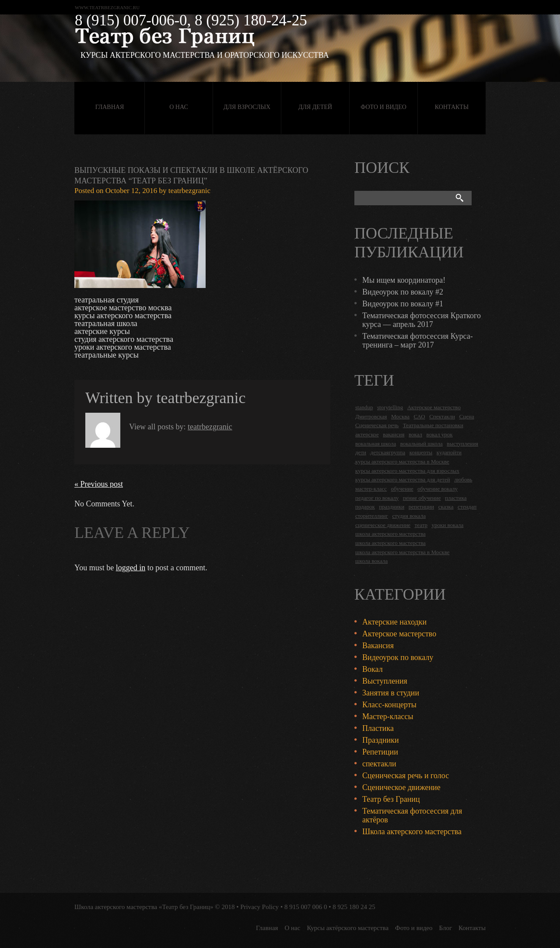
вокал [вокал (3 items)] (415, 434)
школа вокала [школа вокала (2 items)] (371, 561)
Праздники (381, 740)
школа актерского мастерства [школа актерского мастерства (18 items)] (390, 534)
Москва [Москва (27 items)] (400, 416)
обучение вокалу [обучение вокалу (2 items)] (437, 489)
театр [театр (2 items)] (421, 525)
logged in (131, 568)
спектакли (379, 764)
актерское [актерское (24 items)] (367, 434)
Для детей (315, 107)
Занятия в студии (391, 693)
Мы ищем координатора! (404, 280)
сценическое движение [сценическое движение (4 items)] (383, 525)
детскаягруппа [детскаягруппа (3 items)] (388, 452)
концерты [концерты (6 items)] (421, 452)
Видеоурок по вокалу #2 (403, 292)
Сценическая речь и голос (406, 776)
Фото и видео (383, 107)
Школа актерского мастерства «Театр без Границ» (144, 907)
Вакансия (378, 646)
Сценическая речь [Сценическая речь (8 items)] (377, 425)
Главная (110, 107)
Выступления (385, 681)
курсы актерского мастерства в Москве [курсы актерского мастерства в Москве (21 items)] (402, 462)
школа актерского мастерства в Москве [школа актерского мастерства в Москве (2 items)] (402, 552)
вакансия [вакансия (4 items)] (394, 434)
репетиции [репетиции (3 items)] (422, 507)
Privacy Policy (259, 907)
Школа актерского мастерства (412, 832)
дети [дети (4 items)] (361, 452)
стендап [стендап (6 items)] (467, 507)
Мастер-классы (388, 716)
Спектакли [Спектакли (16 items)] (442, 416)
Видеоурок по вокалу (398, 657)
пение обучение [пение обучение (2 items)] (422, 498)
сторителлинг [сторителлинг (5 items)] (372, 516)
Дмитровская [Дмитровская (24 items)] (371, 416)
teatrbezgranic (189, 191)
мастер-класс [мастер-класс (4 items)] (371, 489)
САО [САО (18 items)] (419, 416)
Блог (446, 928)
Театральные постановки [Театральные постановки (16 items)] (433, 425)
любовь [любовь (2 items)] (463, 479)
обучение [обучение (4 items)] (402, 489)
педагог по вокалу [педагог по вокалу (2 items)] (377, 498)
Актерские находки (394, 622)
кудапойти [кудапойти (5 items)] (449, 452)
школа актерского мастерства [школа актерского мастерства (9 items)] (390, 543)
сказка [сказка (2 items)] (446, 507)
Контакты (452, 107)
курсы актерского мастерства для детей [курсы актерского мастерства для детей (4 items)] (403, 479)
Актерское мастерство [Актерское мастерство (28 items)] (434, 407)
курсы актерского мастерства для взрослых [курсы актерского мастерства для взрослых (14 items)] (407, 471)
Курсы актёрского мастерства (348, 928)
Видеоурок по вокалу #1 (403, 304)
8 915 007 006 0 (306, 907)
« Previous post (99, 484)
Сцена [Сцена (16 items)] (467, 416)
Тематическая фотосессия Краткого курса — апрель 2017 (422, 320)
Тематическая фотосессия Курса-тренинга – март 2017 (418, 341)
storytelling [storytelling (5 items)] (390, 407)
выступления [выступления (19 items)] (462, 444)
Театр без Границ (391, 799)
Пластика (378, 728)
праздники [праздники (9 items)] (392, 507)
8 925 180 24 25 (354, 907)
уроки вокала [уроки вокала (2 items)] (448, 525)
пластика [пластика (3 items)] (456, 498)
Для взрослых (247, 107)
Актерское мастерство (399, 634)
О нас (178, 107)
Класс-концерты (389, 705)
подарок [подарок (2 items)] (365, 507)
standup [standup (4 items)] (364, 407)
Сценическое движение (401, 787)
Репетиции (380, 752)
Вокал (373, 669)
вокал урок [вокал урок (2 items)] (440, 434)
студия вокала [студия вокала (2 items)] (409, 516)
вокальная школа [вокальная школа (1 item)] (376, 444)
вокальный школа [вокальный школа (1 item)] (422, 444)
